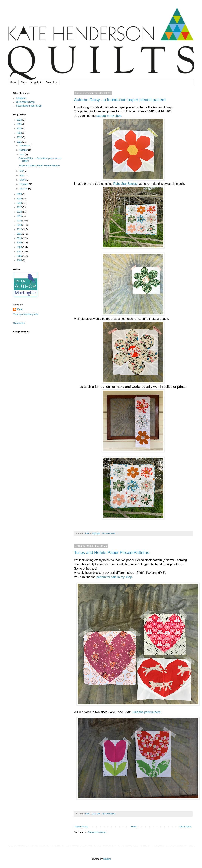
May (22, 171)
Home (13, 82)
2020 (20, 194)
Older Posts (185, 827)
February (24, 184)
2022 (20, 137)
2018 (20, 203)
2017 (20, 207)
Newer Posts (81, 827)
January (24, 189)
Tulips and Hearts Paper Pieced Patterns (112, 552)
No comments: (109, 533)
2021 (20, 142)
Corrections (51, 82)
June (22, 155)
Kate (19, 309)
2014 (20, 221)
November (25, 146)
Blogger (107, 859)
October (24, 150)
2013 (20, 225)
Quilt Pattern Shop (25, 102)
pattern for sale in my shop (114, 577)
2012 (20, 229)
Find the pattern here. (147, 712)
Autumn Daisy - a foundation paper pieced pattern (120, 100)
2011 (20, 234)
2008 (20, 247)
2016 (20, 212)
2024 (20, 128)
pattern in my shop (109, 116)
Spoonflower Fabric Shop (29, 106)
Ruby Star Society (125, 184)
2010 (20, 238)
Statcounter (19, 323)
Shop (24, 82)
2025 (20, 124)
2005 (20, 260)
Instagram (21, 98)
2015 (20, 216)
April (22, 175)
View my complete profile (26, 314)
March (23, 180)
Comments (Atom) (97, 832)
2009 (20, 243)
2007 (20, 251)
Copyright (36, 82)
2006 (20, 256)
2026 (20, 120)
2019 (20, 199)
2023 (20, 133)
